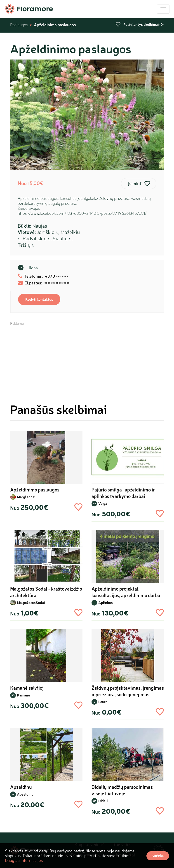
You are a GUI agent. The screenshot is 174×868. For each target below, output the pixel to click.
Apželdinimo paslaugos (55, 25)
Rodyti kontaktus (39, 299)
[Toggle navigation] (163, 9)
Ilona (33, 268)
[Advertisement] (87, 358)
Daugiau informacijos (24, 860)
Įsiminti (135, 183)
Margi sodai (26, 497)
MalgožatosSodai (31, 602)
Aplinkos (106, 602)
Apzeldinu (25, 794)
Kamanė (23, 695)
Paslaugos (19, 25)
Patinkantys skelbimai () (140, 24)
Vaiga (103, 503)
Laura (103, 702)
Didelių (104, 801)
